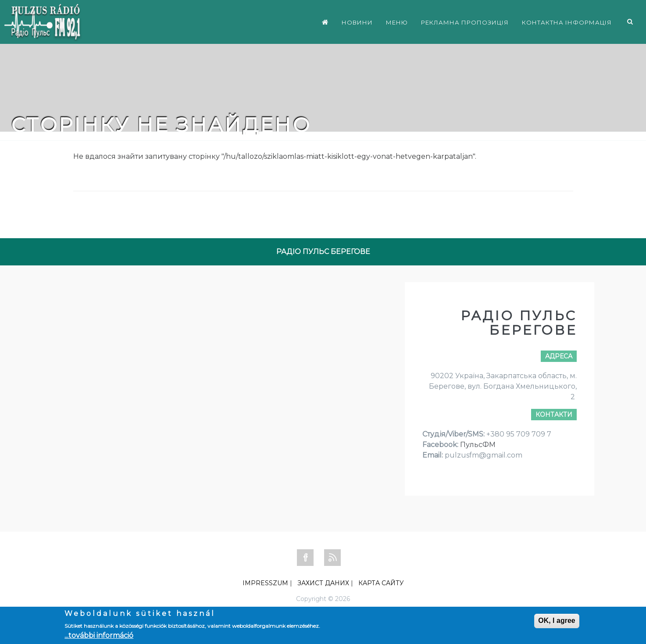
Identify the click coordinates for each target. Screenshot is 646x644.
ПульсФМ (478, 445)
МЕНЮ (397, 22)
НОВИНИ (357, 22)
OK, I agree (557, 621)
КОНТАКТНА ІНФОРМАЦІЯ (567, 22)
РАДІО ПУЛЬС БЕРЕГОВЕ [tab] (323, 252)
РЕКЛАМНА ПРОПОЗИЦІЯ (465, 22)
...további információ (99, 635)
